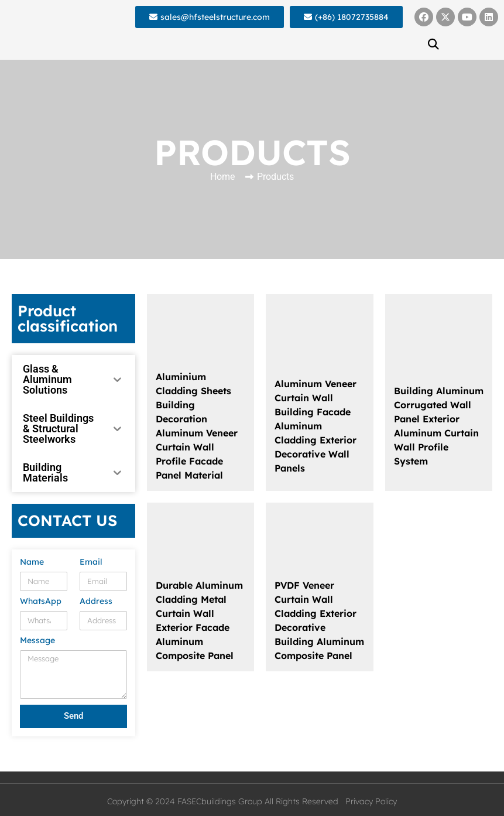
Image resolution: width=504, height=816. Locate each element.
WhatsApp (41, 602)
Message (37, 641)
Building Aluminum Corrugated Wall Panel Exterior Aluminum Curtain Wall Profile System (439, 426)
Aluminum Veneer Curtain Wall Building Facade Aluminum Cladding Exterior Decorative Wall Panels (316, 426)
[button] (434, 44)
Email (91, 562)
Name (32, 562)
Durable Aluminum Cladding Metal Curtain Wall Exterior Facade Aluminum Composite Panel (199, 620)
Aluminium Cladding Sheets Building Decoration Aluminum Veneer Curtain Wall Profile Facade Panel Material (197, 426)
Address (96, 602)
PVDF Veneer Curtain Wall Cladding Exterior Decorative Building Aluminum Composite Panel (319, 620)
